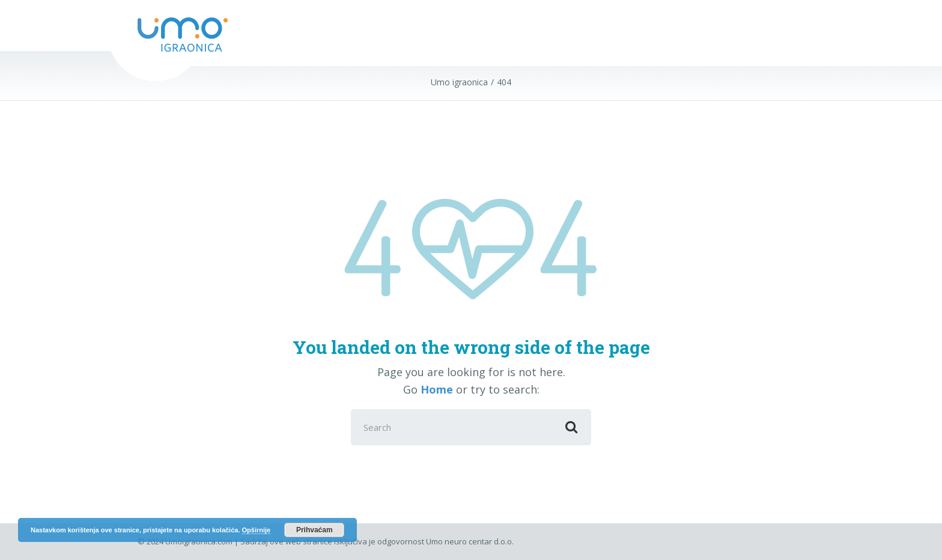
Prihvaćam (315, 530)
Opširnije (257, 530)
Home (437, 389)
